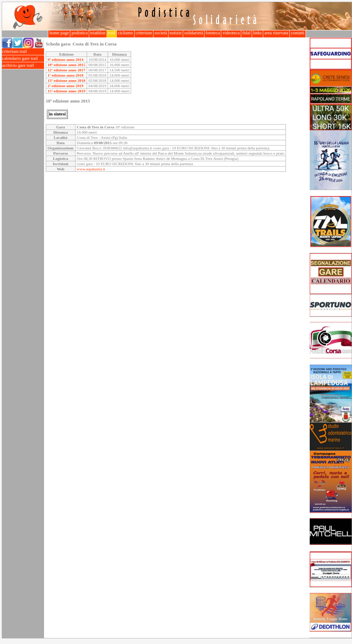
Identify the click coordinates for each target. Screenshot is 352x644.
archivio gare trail (23, 66)
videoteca (231, 33)
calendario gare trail (23, 59)
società (161, 33)
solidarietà (194, 33)
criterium (144, 33)
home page (59, 33)
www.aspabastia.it (91, 169)
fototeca (213, 33)
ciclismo (125, 33)
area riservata (276, 33)
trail (112, 33)
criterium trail (23, 52)
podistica (80, 33)
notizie (176, 33)
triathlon (98, 33)
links (257, 33)
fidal (246, 33)
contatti (298, 33)
